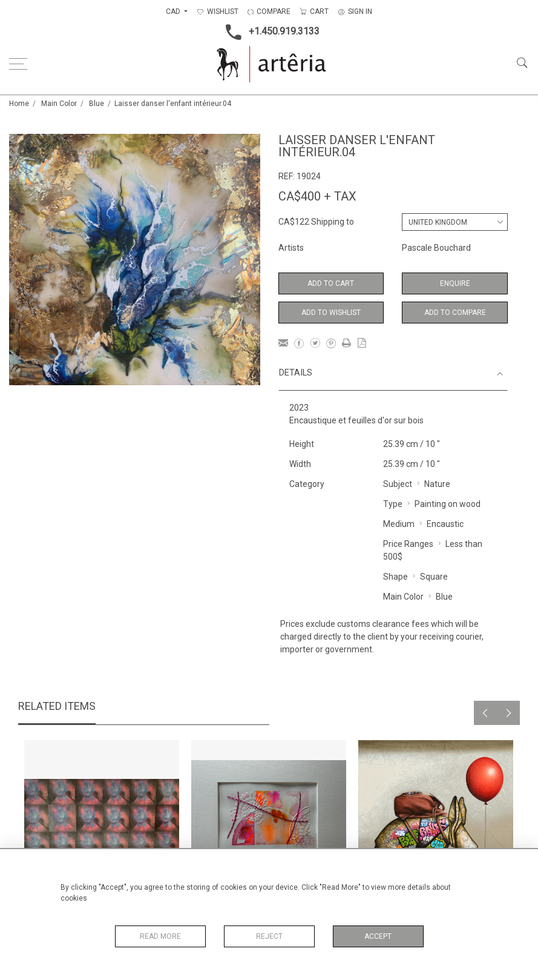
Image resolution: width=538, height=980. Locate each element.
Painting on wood (448, 504)
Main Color (59, 104)
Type (393, 504)
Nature (437, 484)
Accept (378, 936)
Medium (399, 524)
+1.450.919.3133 (269, 32)
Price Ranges (408, 544)
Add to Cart (331, 283)
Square (434, 577)
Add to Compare (455, 313)
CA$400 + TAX (317, 196)
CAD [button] (174, 12)
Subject (398, 484)
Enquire (455, 283)
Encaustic (445, 524)
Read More (160, 936)
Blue (97, 104)
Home (19, 104)
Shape (395, 577)
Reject (269, 936)
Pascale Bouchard (436, 248)
